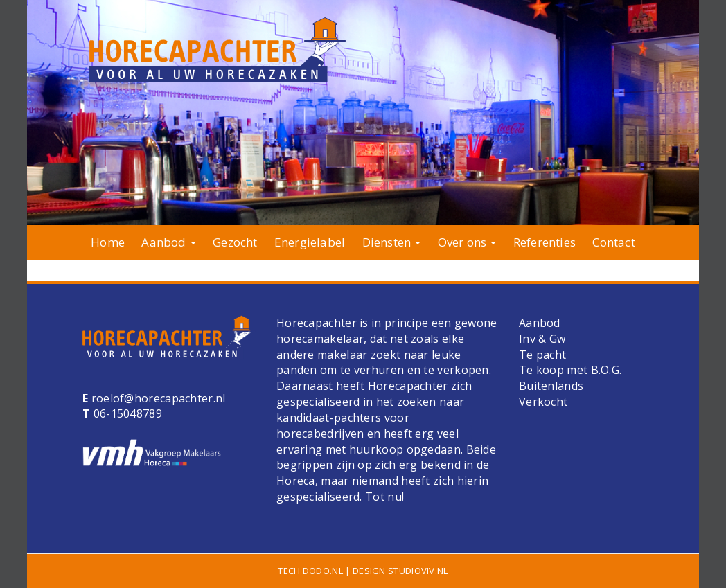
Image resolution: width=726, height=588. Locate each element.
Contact (613, 242)
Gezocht (235, 242)
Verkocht (543, 402)
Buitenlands (551, 386)
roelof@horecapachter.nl (157, 398)
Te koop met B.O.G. (570, 370)
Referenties (544, 242)
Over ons (467, 242)
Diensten (392, 242)
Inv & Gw (542, 339)
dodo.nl (323, 571)
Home (108, 242)
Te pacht (542, 355)
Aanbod (168, 242)
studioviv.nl (418, 571)
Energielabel (310, 242)
